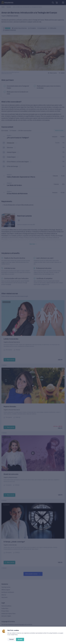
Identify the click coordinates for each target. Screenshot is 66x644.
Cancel (11, 639)
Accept (20, 639)
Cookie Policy (14, 635)
